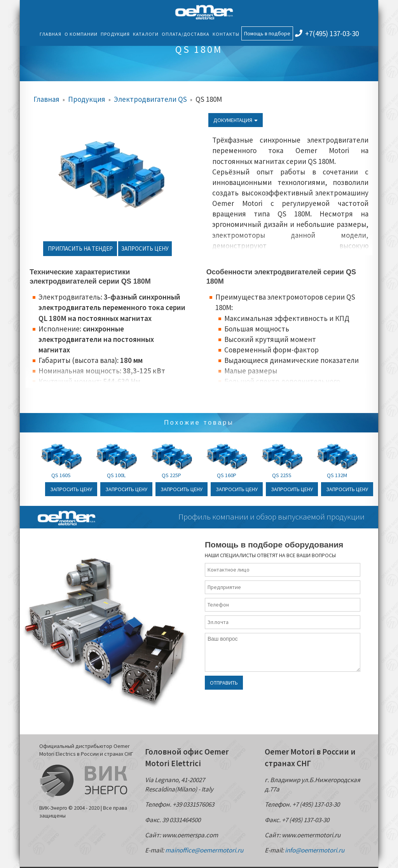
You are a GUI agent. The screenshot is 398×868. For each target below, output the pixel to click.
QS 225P (171, 475)
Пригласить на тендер (80, 248)
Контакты (226, 34)
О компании (81, 34)
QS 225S (282, 475)
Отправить (224, 683)
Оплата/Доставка (186, 34)
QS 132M (337, 475)
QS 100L (116, 475)
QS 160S (61, 475)
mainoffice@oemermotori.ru (204, 850)
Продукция (115, 34)
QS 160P (227, 475)
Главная (51, 34)
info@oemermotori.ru (315, 850)
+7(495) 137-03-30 (327, 33)
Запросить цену (145, 248)
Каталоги (146, 34)
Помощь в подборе (267, 33)
